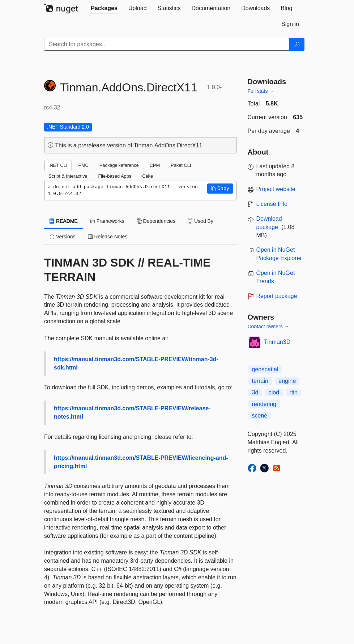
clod (274, 392)
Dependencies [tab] (156, 221)
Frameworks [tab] (107, 221)
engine (287, 381)
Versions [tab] (63, 237)
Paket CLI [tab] (181, 165)
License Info (272, 204)
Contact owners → (268, 327)
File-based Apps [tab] (115, 176)
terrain (260, 381)
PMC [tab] (83, 165)
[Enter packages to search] (167, 44)
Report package (277, 296)
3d (255, 392)
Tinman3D (277, 342)
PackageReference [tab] (119, 165)
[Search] (297, 44)
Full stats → (261, 91)
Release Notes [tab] (108, 237)
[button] (220, 189)
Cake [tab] (148, 176)
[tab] (104, 8)
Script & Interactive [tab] (68, 176)
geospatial (265, 369)
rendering (264, 404)
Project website (276, 189)
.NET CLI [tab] (58, 165)
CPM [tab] (155, 165)
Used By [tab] (201, 221)
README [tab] (64, 221)
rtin (294, 392)
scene (260, 416)
